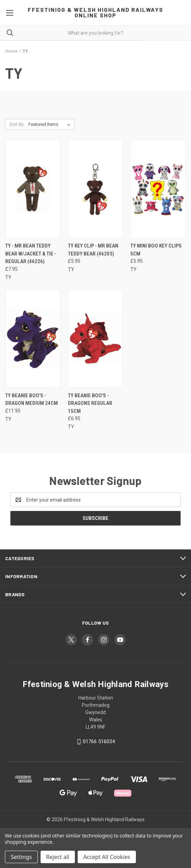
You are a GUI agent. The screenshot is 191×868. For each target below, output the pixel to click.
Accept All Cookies (107, 857)
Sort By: (17, 124)
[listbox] (51, 124)
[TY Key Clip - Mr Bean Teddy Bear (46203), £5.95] (96, 189)
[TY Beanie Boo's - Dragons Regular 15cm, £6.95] (96, 338)
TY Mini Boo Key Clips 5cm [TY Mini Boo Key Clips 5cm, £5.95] (156, 250)
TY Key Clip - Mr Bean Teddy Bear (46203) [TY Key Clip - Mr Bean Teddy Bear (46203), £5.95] (93, 250)
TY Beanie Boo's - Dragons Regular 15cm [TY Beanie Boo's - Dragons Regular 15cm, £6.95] (90, 403)
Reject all (58, 857)
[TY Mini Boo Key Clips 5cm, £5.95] (158, 189)
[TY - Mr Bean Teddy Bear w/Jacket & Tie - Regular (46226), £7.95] (33, 189)
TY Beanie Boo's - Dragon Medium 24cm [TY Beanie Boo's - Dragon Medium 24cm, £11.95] (32, 400)
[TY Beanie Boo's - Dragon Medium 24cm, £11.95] (33, 338)
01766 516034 (99, 741)
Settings (21, 857)
